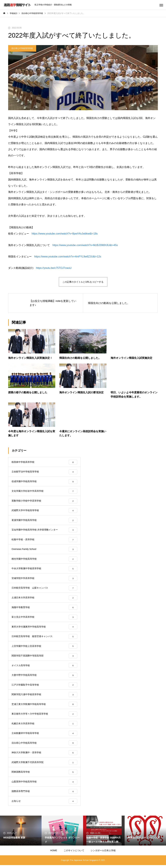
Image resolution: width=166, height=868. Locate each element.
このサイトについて (74, 853)
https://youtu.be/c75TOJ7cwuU (54, 268)
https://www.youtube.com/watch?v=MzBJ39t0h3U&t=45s (85, 245)
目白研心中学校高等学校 (22, 48)
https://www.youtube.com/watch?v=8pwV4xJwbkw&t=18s (65, 234)
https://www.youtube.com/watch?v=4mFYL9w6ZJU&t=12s (68, 257)
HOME (54, 853)
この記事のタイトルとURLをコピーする (83, 282)
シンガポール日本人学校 (103, 853)
